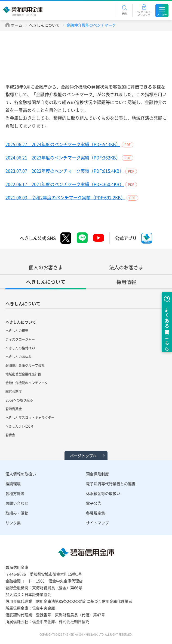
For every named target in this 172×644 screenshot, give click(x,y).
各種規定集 (96, 513)
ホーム (17, 25)
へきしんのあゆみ (19, 357)
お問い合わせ (17, 503)
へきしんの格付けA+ (20, 348)
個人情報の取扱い (21, 474)
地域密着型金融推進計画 (23, 374)
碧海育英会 (14, 409)
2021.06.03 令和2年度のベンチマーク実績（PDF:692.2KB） (65, 197)
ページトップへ (83, 456)
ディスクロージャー (20, 339)
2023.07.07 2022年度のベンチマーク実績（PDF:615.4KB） (65, 171)
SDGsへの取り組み (19, 400)
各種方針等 (15, 493)
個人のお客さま (46, 267)
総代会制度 (14, 392)
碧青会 (10, 435)
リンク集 (13, 523)
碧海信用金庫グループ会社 (25, 365)
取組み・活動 (17, 513)
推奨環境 (13, 484)
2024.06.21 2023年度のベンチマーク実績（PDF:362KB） (63, 157)
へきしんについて (44, 25)
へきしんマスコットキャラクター (30, 418)
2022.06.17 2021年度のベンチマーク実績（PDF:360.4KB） (65, 184)
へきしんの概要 (17, 331)
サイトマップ (97, 523)
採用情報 (126, 282)
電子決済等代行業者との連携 (111, 484)
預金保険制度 (97, 474)
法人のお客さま (126, 267)
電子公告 (94, 503)
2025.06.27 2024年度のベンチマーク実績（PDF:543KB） (63, 144)
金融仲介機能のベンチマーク (27, 383)
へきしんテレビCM (19, 426)
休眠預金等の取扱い (103, 493)
